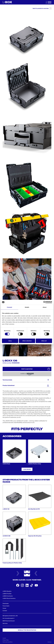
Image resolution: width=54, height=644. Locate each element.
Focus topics (6, 606)
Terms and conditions (8, 642)
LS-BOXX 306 (6, 536)
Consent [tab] (9, 307)
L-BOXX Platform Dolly (35, 464)
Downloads (6, 603)
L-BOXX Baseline (7, 591)
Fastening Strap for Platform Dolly (12, 563)
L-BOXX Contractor (8, 596)
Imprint (4, 638)
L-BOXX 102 (6, 509)
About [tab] (45, 307)
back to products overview (42, 8)
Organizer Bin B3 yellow (35, 536)
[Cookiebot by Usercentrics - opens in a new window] (45, 302)
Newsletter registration (27, 630)
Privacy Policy (6, 640)
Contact (5, 611)
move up (49, 642)
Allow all (44, 341)
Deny (10, 341)
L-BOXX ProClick (7, 594)
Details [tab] (27, 307)
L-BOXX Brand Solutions (9, 598)
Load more (27, 469)
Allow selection (27, 341)
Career (4, 608)
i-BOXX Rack (6, 464)
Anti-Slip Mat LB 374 (34, 509)
